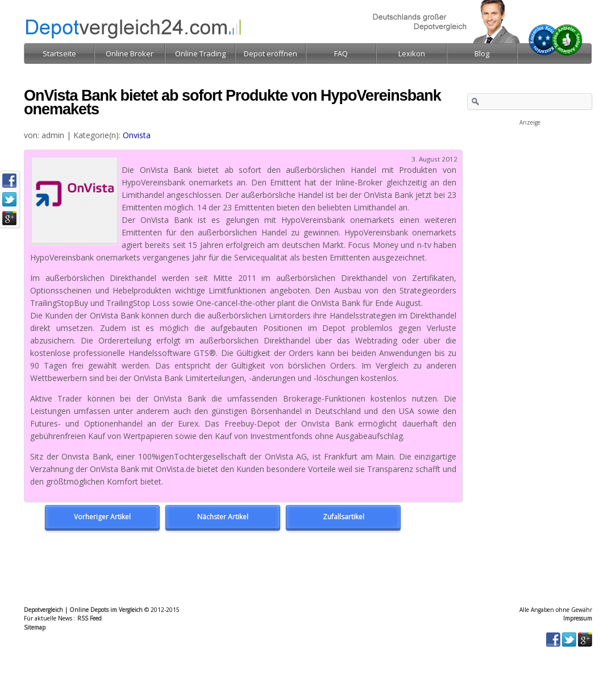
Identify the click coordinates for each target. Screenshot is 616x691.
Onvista (137, 135)
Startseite (59, 53)
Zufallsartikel (344, 517)
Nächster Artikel (223, 517)
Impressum (578, 618)
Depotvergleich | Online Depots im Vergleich (83, 610)
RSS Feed (90, 618)
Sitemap (35, 627)
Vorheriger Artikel (102, 517)
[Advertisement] (530, 184)
